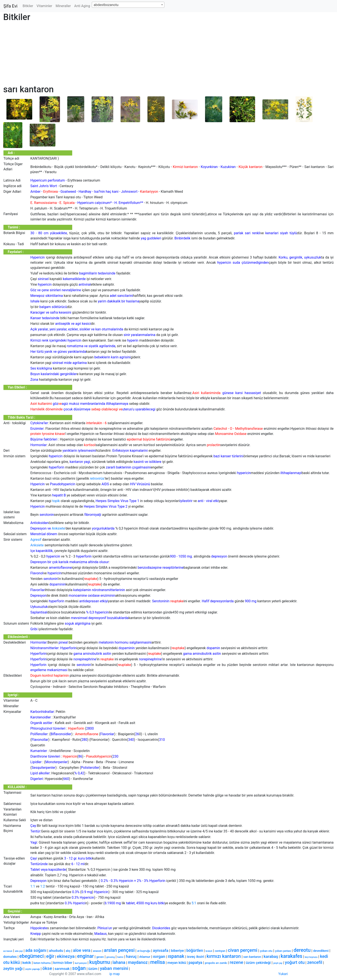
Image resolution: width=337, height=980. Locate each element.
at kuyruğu (144, 951)
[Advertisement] (132, 54)
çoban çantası (283, 951)
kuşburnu (100, 962)
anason (97, 951)
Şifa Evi (10, 6)
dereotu (302, 950)
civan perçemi (243, 950)
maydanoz (138, 962)
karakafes (292, 956)
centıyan (220, 951)
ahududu (56, 951)
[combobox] (128, 5)
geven (100, 957)
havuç (131, 956)
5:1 (194, 903)
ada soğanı (36, 950)
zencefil (315, 962)
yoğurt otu (295, 962)
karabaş (271, 956)
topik (56, 501)
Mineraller (63, 6)
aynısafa (161, 950)
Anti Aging (82, 6)
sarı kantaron (252, 957)
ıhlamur (145, 957)
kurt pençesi (81, 963)
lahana (119, 962)
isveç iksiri (195, 957)
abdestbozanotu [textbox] (106, 5)
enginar (85, 956)
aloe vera (82, 950)
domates (10, 957)
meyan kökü (177, 963)
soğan (79, 968)
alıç (68, 951)
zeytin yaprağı (32, 969)
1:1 (33, 886)
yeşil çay (278, 963)
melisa (158, 962)
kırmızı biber (63, 963)
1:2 (43, 886)
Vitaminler (44, 6)
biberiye (177, 951)
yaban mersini (114, 968)
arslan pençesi (119, 950)
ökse (47, 968)
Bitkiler (28, 6)
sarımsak (62, 969)
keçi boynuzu (311, 957)
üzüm (93, 969)
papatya (195, 962)
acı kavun (8, 951)
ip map (115, 974)
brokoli (209, 951)
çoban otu (266, 951)
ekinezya (66, 956)
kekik (27, 963)
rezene (237, 962)
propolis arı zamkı (216, 963)
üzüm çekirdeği (258, 963)
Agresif (36, 540)
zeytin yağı (13, 968)
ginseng (111, 957)
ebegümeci (32, 956)
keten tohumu (42, 963)
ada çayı (19, 951)
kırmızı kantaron (224, 956)
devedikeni (321, 951)
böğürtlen (195, 950)
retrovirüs (97, 478)
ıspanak (176, 956)
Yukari (283, 974)
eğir (50, 956)
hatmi (120, 957)
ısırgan (159, 956)
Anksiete (58, 528)
